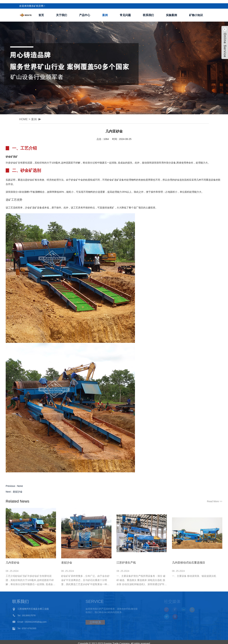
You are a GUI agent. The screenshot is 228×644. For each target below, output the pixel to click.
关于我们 (62, 12)
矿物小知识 (196, 12)
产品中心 (85, 12)
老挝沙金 (18, 489)
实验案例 (171, 12)
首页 (41, 12)
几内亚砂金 (13, 559)
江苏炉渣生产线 (126, 559)
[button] (110, 106)
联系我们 (148, 12)
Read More (215, 498)
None (20, 483)
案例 (105, 12)
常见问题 (125, 12)
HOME (24, 116)
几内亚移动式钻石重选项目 (189, 559)
